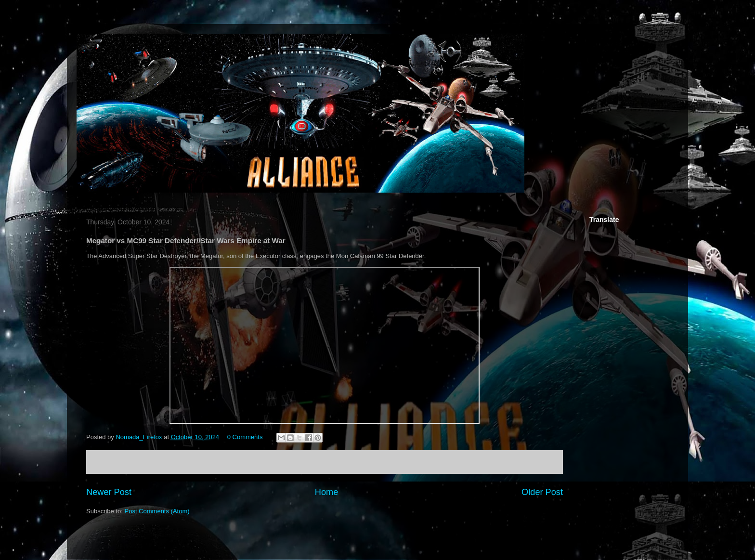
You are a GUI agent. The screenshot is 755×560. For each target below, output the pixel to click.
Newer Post (109, 492)
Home (327, 492)
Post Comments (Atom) (157, 511)
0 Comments (245, 437)
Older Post (542, 492)
